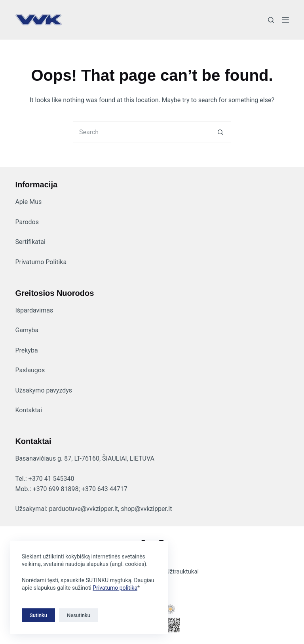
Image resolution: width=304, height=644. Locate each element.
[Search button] (220, 132)
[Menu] (285, 20)
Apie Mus (28, 202)
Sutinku (38, 615)
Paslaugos (30, 370)
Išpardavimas (34, 310)
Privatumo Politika (41, 262)
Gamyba (27, 330)
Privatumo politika (115, 588)
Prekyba (26, 350)
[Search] (271, 20)
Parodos (27, 222)
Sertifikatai (30, 242)
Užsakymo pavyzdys (44, 390)
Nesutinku (79, 615)
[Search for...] (141, 132)
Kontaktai (28, 410)
